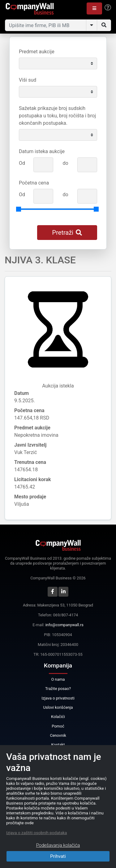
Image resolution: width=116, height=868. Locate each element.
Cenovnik (58, 735)
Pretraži (67, 233)
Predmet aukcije (37, 52)
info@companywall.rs (64, 625)
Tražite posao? (58, 689)
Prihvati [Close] (58, 856)
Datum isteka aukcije (42, 151)
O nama (58, 679)
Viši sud (28, 80)
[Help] (108, 8)
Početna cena (34, 183)
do (65, 163)
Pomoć (58, 726)
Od (22, 163)
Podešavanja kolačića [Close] (58, 845)
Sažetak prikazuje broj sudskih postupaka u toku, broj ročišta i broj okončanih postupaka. (57, 116)
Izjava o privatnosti (58, 698)
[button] (94, 8)
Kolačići (58, 717)
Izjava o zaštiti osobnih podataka (37, 833)
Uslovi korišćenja (58, 707)
